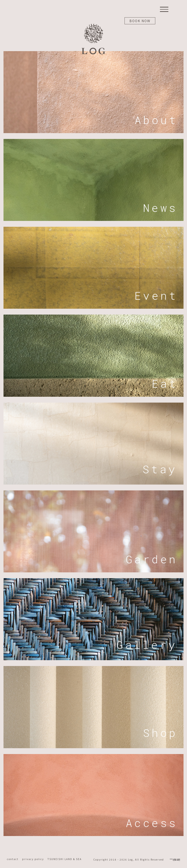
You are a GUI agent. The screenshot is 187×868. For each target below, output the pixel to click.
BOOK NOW (140, 21)
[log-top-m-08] (93, 756)
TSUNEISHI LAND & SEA (65, 859)
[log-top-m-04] (93, 316)
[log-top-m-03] (93, 228)
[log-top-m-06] (93, 492)
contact (14, 859)
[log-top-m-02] (93, 141)
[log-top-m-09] (93, 668)
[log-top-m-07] (93, 580)
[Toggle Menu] (164, 9)
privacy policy (35, 859)
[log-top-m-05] (93, 404)
